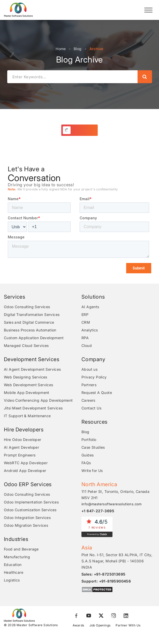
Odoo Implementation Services (31, 502)
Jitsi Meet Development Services (33, 408)
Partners (89, 385)
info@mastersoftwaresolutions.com (112, 504)
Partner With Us (128, 625)
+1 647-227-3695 (98, 511)
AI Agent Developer (21, 447)
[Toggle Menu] (148, 10)
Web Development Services (29, 385)
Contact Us (91, 408)
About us (89, 369)
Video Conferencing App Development (38, 400)
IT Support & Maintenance (27, 416)
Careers (88, 400)
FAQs (86, 463)
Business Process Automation (30, 330)
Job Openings (100, 625)
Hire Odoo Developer (23, 440)
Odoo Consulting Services (27, 307)
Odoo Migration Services (26, 525)
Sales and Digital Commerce (29, 322)
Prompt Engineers (20, 455)
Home (61, 49)
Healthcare (14, 572)
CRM (86, 322)
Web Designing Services (26, 377)
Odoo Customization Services (30, 510)
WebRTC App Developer (26, 463)
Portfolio (89, 440)
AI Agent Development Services (32, 369)
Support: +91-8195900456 (106, 581)
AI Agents (90, 307)
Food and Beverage (21, 549)
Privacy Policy (94, 377)
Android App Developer (25, 471)
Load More (82, 130)
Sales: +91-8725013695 (103, 574)
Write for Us (92, 471)
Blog (78, 49)
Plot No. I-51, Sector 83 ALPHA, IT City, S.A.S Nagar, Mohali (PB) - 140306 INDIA (117, 561)
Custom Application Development (34, 338)
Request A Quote (97, 393)
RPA (85, 338)
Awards (78, 625)
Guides (88, 455)
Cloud (87, 346)
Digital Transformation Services (32, 315)
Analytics (90, 330)
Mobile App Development (27, 393)
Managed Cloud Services (26, 346)
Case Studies (93, 447)
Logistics (12, 580)
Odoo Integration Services (27, 518)
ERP (85, 315)
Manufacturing (17, 557)
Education (13, 565)
